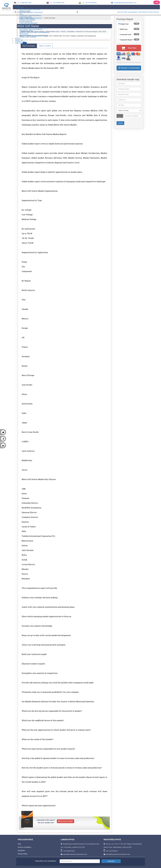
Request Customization (129, 68)
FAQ (19, 844)
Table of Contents (45, 46)
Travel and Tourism (28, 37)
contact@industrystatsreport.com (124, 3)
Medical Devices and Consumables (34, 32)
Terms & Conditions (24, 847)
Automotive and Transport (31, 12)
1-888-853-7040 (24, 3)
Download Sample (66, 821)
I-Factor (21, 43)
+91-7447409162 (89, 3)
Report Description (29, 46)
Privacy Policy (23, 854)
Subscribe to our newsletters (46, 861)
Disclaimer (21, 851)
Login (157, 2)
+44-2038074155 (57, 3)
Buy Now (129, 48)
